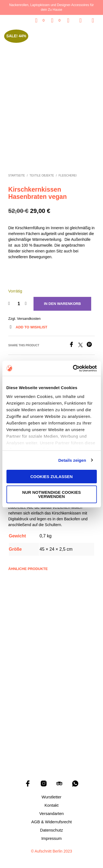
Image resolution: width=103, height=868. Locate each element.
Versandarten (51, 812)
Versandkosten (29, 317)
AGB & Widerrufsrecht (52, 820)
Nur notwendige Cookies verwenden (51, 494)
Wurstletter (51, 796)
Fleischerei (68, 174)
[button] (40, 20)
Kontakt (51, 804)
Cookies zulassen (51, 477)
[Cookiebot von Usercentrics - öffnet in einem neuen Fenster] (73, 368)
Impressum (51, 837)
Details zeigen (72, 460)
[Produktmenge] (19, 302)
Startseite (17, 174)
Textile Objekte (42, 174)
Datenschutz (51, 829)
